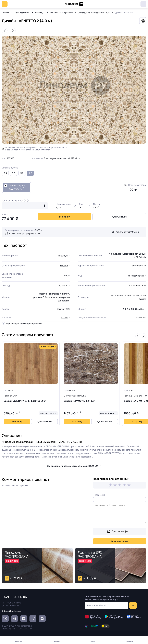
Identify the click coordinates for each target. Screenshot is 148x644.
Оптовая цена (47, 413)
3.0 (14, 173)
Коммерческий (136, 276)
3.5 (22, 173)
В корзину (64, 217)
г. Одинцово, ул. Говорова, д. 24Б (25, 234)
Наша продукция (22, 13)
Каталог (56, 642)
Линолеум (40, 13)
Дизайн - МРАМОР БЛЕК (91, 398)
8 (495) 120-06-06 (143, 4)
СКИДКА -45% (85, 561)
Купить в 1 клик (119, 217)
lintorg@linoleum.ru (12, 611)
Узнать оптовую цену (127, 232)
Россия (64, 266)
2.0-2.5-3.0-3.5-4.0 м (133, 309)
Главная (5, 13)
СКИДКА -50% (12, 561)
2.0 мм (64, 317)
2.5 (5, 173)
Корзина (129, 642)
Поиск (93, 642)
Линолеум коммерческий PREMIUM (94, 13)
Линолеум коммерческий (61, 13)
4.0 (30, 173)
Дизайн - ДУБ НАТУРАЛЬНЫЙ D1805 (31, 398)
